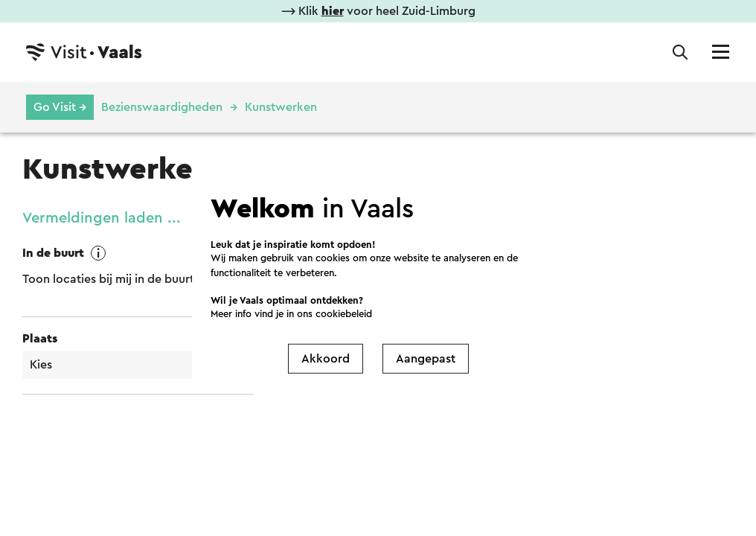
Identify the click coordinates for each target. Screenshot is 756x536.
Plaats (40, 339)
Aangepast (426, 358)
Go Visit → (60, 107)
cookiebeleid (344, 314)
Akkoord (326, 358)
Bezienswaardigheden (162, 107)
